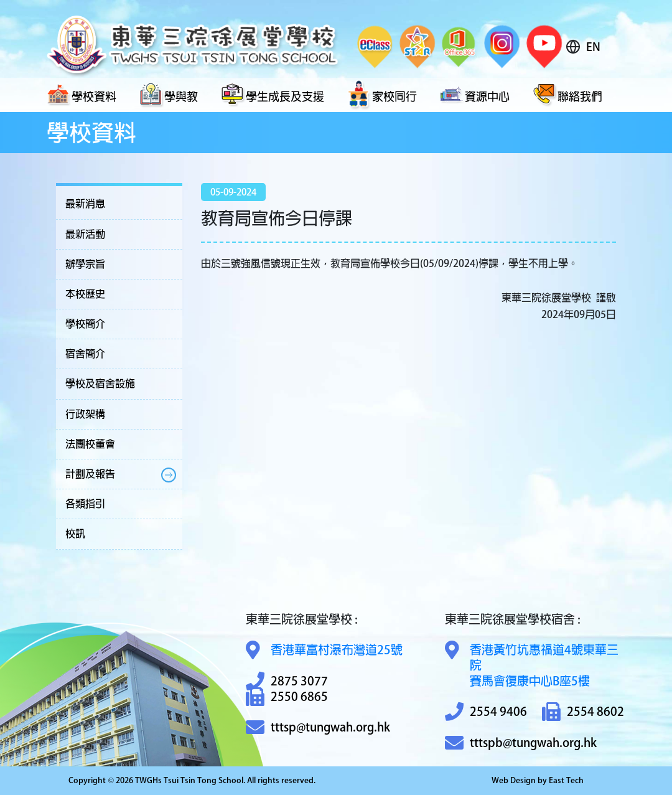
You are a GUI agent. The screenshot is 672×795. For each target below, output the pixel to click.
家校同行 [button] (382, 95)
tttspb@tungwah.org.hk (521, 743)
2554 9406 (486, 712)
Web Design (514, 780)
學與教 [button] (169, 95)
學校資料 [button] (82, 95)
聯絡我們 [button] (567, 95)
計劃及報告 (90, 474)
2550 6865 (287, 697)
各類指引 (85, 504)
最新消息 (85, 204)
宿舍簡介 (85, 354)
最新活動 (85, 234)
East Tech (566, 780)
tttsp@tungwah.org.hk (318, 727)
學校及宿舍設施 (100, 383)
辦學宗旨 (85, 264)
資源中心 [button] (475, 95)
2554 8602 (583, 712)
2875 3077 (287, 681)
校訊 (75, 534)
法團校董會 (90, 444)
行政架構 (85, 414)
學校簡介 (85, 324)
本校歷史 (85, 294)
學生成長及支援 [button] (273, 95)
